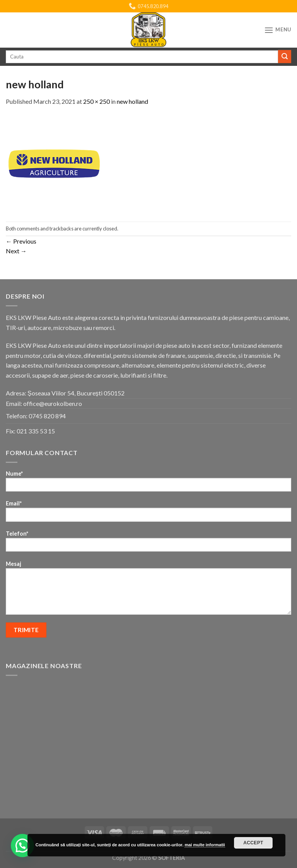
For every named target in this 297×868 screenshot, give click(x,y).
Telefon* (148, 544)
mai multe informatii (205, 845)
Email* (148, 513)
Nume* (148, 484)
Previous (21, 241)
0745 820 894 (47, 416)
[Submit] (285, 57)
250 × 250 (96, 101)
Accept (253, 843)
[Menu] (278, 30)
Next (16, 251)
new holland (132, 101)
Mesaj (148, 590)
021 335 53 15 (36, 431)
